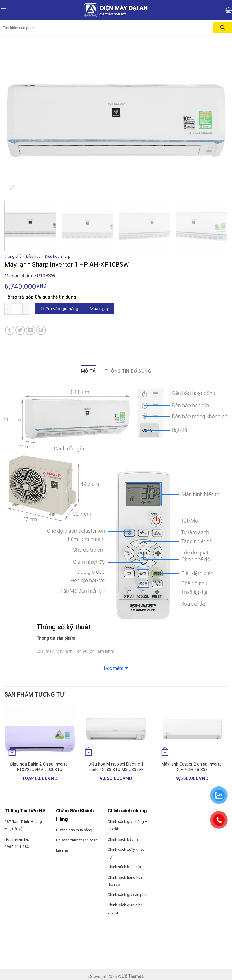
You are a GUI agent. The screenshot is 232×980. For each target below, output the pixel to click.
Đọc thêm (114, 668)
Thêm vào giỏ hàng (59, 309)
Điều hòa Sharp (58, 256)
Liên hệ (62, 850)
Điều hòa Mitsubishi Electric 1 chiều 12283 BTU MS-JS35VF (116, 767)
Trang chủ (13, 256)
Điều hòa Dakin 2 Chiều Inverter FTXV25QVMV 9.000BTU (40, 767)
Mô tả (88, 371)
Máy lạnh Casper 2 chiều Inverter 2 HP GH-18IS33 (192, 767)
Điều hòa (33, 256)
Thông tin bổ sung (128, 371)
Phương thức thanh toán (77, 840)
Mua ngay (99, 309)
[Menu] (3, 10)
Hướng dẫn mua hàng (74, 830)
